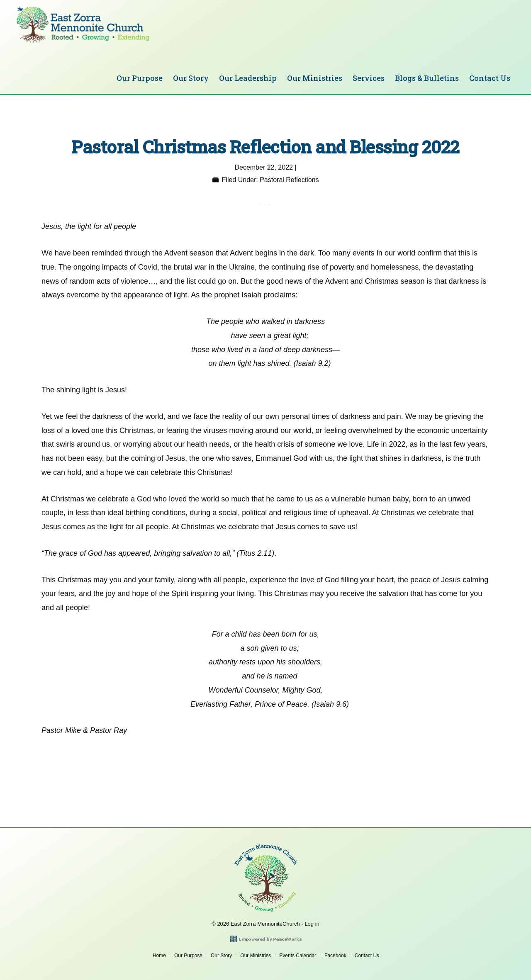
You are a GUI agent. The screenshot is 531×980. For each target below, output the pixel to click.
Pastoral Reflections (289, 180)
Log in (312, 924)
